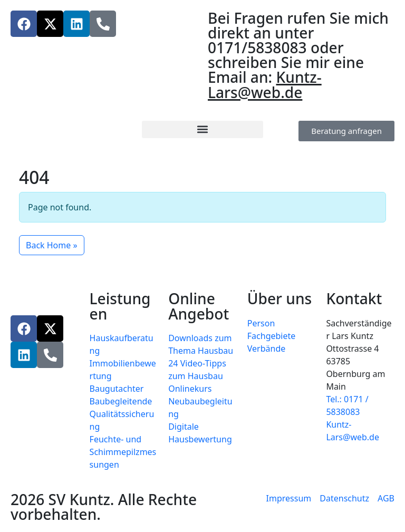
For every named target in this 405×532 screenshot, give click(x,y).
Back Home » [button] (52, 245)
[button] (202, 129)
